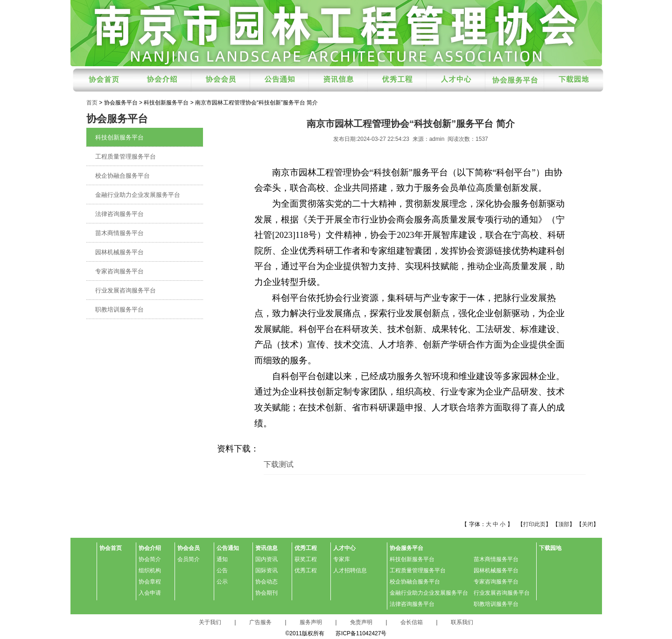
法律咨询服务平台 (119, 214)
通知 (222, 559)
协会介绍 (150, 548)
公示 (222, 582)
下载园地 (550, 548)
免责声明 (361, 622)
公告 (222, 570)
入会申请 (150, 593)
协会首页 (111, 548)
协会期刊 (266, 593)
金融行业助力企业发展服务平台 (138, 195)
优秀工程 (306, 548)
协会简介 (150, 559)
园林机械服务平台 (119, 252)
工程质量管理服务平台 (126, 156)
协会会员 (189, 548)
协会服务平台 (406, 548)
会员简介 (189, 559)
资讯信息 (266, 548)
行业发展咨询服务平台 (126, 290)
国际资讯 (266, 570)
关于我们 (210, 622)
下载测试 (279, 464)
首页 (92, 103)
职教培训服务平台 (119, 309)
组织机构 (150, 570)
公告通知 (228, 548)
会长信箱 (412, 622)
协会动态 (266, 582)
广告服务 (260, 622)
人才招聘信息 (350, 570)
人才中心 (344, 548)
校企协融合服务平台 (122, 176)
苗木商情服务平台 (119, 233)
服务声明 (311, 622)
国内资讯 (266, 559)
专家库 (342, 559)
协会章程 (150, 582)
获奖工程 (306, 559)
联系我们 (462, 622)
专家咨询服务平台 (119, 271)
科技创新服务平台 (119, 137)
